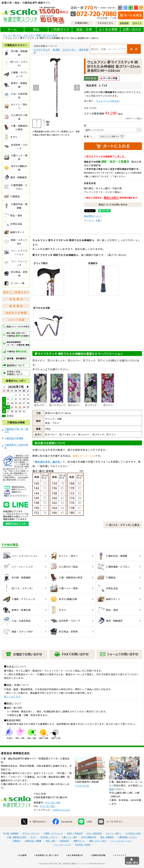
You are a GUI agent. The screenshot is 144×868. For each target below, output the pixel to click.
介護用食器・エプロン (127, 848)
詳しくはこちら (12, 696)
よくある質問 (108, 29)
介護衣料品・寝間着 (33, 852)
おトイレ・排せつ (114, 845)
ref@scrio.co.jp (61, 821)
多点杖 (56, 50)
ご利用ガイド (60, 29)
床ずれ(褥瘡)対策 (89, 848)
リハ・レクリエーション (121, 852)
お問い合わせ (132, 29)
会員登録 (124, 23)
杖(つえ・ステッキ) (23, 35)
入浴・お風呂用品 (94, 845)
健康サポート (79, 852)
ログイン (137, 23)
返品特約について (93, 216)
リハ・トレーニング (62, 856)
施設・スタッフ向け (98, 852)
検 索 (134, 49)
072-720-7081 (48, 817)
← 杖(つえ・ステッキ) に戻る (123, 525)
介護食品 (16, 852)
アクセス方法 (82, 797)
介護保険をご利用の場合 (16, 446)
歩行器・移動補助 (11, 845)
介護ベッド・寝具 (69, 848)
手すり (33, 848)
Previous (36, 88)
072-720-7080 (53, 814)
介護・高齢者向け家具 (17, 848)
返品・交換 (84, 29)
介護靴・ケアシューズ (53, 845)
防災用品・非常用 (83, 856)
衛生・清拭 (51, 852)
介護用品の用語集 (14, 438)
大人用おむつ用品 (133, 845)
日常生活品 (64, 852)
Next (77, 88)
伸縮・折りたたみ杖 (47, 35)
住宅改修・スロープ (49, 848)
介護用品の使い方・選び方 (16, 430)
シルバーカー (69, 50)
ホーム (12, 29)
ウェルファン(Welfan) (108, 101)
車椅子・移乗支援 (75, 845)
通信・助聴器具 (107, 848)
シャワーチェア (42, 50)
